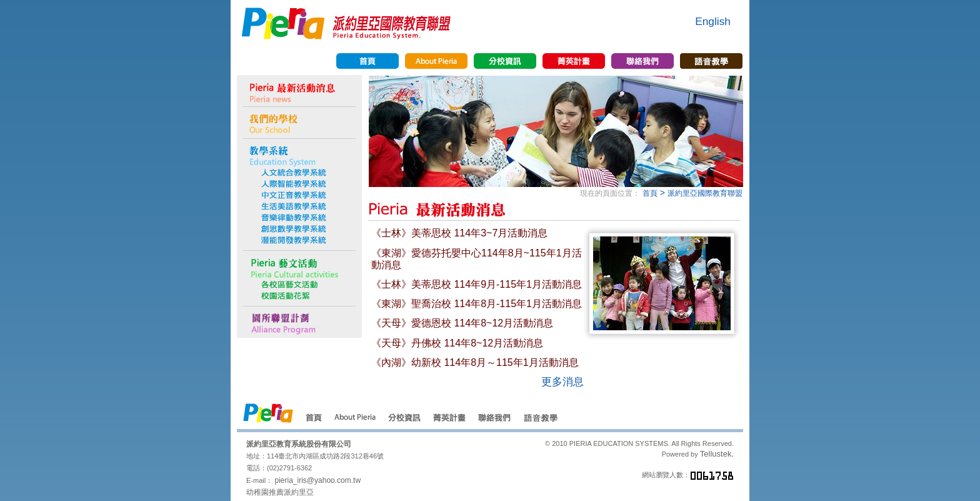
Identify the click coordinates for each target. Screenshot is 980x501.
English (713, 21)
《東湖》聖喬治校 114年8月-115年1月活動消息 (477, 304)
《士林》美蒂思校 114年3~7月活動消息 (459, 233)
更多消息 (562, 382)
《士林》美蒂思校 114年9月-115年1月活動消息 (477, 284)
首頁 (650, 193)
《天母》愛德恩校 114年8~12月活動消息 (462, 323)
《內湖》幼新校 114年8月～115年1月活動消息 (475, 362)
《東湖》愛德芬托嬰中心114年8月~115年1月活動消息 (477, 259)
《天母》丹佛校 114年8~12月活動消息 (457, 343)
